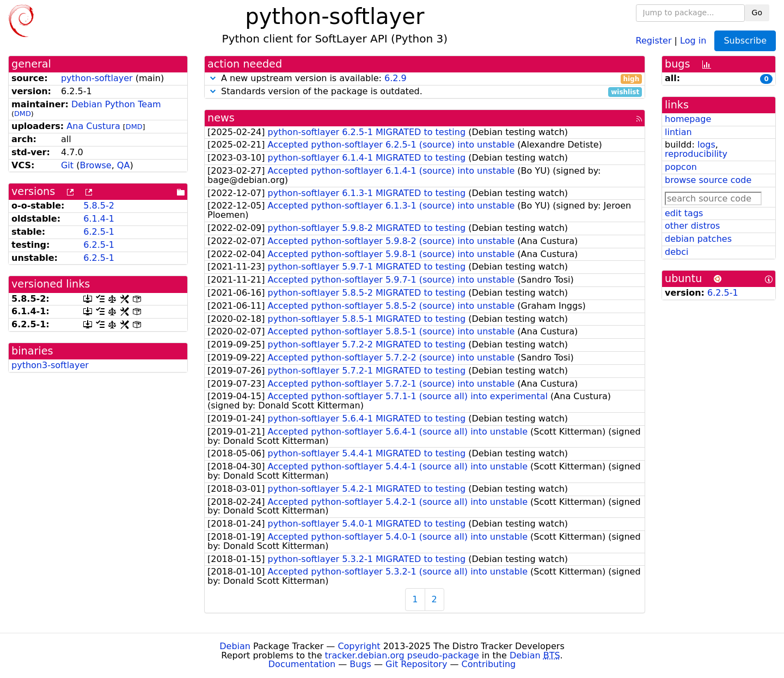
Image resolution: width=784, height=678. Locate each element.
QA (124, 165)
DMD (23, 114)
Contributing (489, 664)
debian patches (698, 239)
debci (676, 252)
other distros (692, 226)
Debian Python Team (116, 104)
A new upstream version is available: (425, 79)
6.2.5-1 (99, 232)
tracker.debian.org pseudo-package (402, 655)
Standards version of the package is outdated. (425, 92)
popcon (681, 167)
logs (706, 145)
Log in (693, 40)
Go (757, 13)
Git (67, 165)
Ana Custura (93, 126)
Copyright (359, 646)
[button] (213, 78)
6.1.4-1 (99, 219)
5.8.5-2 (99, 206)
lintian (678, 132)
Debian (235, 646)
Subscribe (745, 41)
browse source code (708, 180)
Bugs (360, 664)
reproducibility (696, 154)
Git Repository (416, 664)
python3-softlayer (50, 365)
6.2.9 (396, 78)
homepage (688, 119)
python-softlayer (97, 78)
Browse (95, 165)
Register (654, 40)
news (221, 118)
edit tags (684, 213)
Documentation (302, 664)
